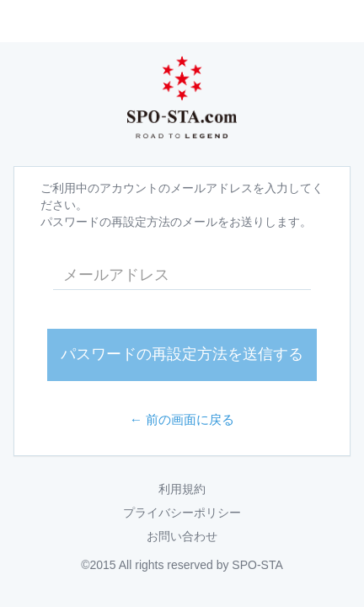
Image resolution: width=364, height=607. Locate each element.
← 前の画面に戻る (182, 419)
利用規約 (182, 489)
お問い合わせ (182, 536)
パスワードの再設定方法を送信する (182, 354)
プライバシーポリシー (182, 513)
